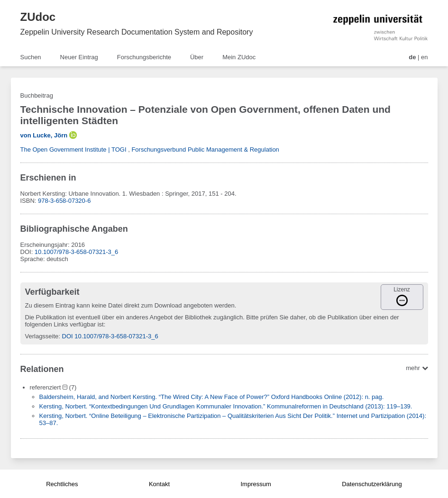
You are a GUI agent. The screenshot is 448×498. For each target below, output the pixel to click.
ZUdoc (38, 17)
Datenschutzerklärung (372, 484)
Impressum (256, 484)
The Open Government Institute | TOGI (73, 149)
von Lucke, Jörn (44, 135)
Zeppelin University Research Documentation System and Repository (137, 32)
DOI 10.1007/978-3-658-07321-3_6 (110, 336)
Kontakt (159, 484)
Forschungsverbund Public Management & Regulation (205, 149)
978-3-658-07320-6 (64, 201)
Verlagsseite (42, 336)
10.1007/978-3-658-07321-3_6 (76, 252)
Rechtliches (62, 484)
